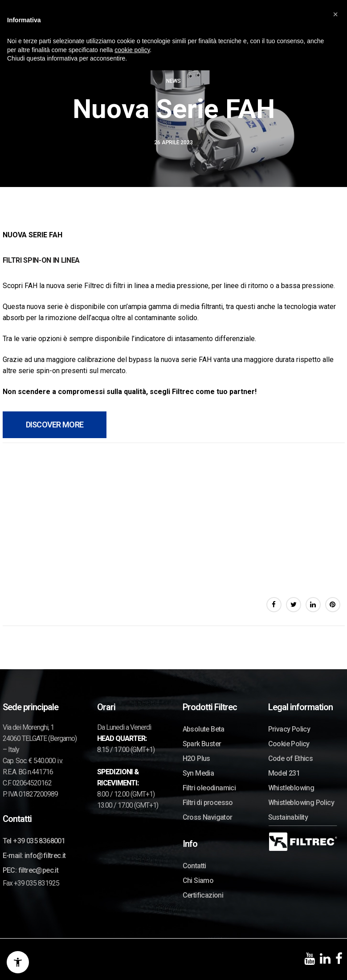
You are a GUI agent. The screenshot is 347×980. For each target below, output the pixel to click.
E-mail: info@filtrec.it (34, 856)
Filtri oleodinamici (209, 788)
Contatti (194, 866)
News (173, 81)
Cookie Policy (289, 744)
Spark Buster (202, 744)
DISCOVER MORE (55, 425)
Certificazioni (203, 895)
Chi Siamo (198, 880)
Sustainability (288, 817)
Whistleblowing (291, 788)
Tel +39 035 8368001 (34, 841)
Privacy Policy (289, 729)
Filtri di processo (208, 803)
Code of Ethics (291, 758)
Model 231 (284, 773)
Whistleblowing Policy (301, 803)
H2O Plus (196, 758)
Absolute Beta (204, 729)
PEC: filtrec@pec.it (31, 870)
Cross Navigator (208, 817)
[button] (335, 14)
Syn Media (198, 773)
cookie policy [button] (132, 50)
